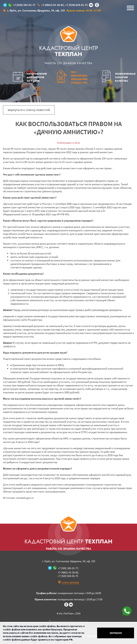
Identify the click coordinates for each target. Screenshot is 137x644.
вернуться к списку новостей (29, 110)
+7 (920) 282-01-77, (68, 568)
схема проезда (70, 582)
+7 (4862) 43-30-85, (53, 5)
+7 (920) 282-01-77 (24, 5)
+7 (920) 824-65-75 (76, 5)
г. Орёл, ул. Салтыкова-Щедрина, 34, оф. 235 (36, 10)
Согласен (116, 633)
